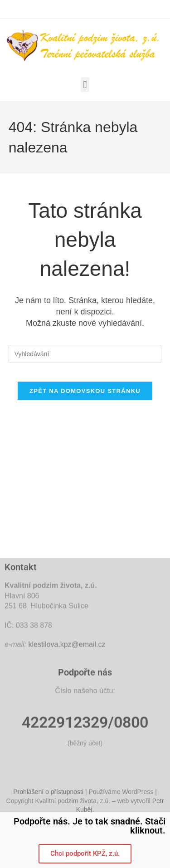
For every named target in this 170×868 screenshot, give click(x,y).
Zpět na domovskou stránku (85, 391)
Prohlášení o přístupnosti (48, 801)
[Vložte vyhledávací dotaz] (85, 354)
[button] (85, 85)
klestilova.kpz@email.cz (67, 709)
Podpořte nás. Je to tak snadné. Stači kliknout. (90, 826)
